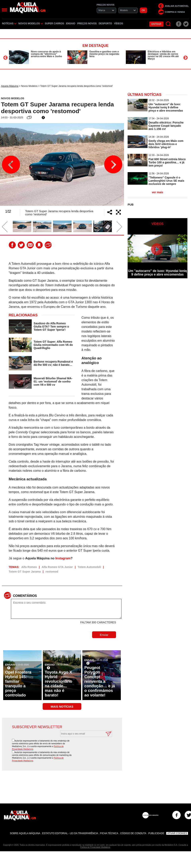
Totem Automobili (89, 567)
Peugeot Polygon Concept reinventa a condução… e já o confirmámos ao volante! (100, 681)
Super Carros (55, 24)
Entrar (156, 24)
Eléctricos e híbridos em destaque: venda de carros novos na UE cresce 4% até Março (163, 55)
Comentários (25, 596)
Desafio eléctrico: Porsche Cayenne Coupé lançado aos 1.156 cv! (166, 126)
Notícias (9, 24)
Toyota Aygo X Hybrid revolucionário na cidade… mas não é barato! (59, 684)
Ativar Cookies (177, 833)
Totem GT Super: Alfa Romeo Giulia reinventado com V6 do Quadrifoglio (53, 345)
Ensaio (71, 24)
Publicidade (156, 833)
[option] (37, 57)
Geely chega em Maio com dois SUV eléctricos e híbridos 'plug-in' (166, 144)
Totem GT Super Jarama (25, 572)
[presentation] (82, 747)
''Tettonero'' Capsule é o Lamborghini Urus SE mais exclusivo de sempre (166, 181)
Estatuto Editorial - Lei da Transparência (70, 833)
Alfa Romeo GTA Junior (57, 567)
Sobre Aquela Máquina (25, 833)
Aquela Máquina (10, 86)
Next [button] (186, 58)
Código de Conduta (133, 833)
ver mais (158, 192)
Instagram (63, 558)
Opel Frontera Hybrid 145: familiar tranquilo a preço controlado (18, 684)
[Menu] (4, 10)
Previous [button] (5, 58)
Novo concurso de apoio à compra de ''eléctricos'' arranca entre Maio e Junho (46, 54)
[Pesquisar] (168, 24)
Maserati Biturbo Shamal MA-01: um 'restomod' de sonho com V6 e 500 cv (53, 382)
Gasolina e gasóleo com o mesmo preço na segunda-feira (104, 54)
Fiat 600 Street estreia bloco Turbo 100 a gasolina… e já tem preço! (167, 162)
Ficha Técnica (109, 833)
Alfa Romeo (29, 567)
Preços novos (87, 24)
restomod (52, 572)
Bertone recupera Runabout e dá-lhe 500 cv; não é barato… (53, 363)
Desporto (105, 24)
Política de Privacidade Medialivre (95, 847)
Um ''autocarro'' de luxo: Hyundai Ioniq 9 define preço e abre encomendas (166, 107)
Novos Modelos (31, 24)
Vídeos (119, 24)
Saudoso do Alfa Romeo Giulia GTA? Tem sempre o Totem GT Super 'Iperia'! (51, 327)
